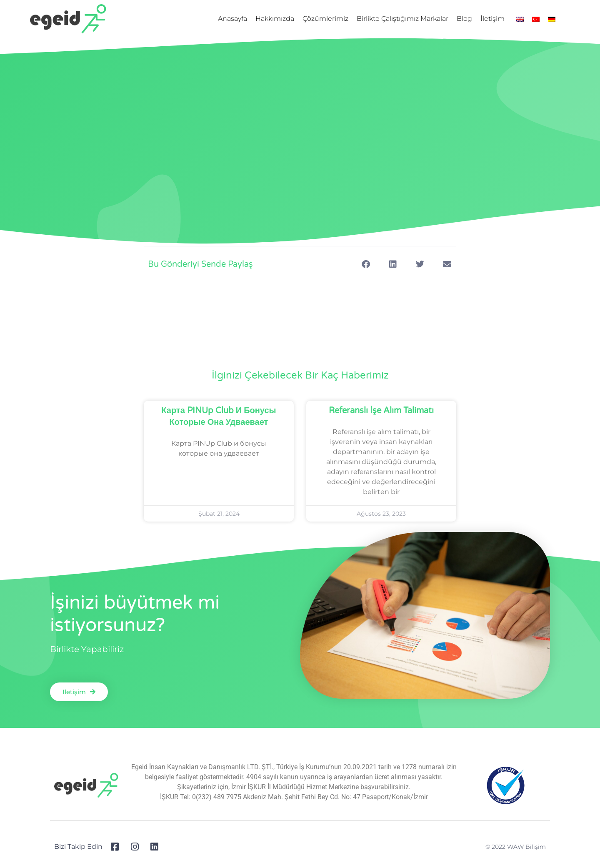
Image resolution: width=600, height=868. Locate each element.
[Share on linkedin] (393, 264)
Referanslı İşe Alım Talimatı (381, 411)
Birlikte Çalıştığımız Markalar (402, 19)
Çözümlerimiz (325, 19)
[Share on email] (447, 264)
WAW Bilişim (526, 847)
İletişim (492, 19)
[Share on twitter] (420, 264)
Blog (464, 19)
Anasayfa (232, 19)
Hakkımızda (275, 19)
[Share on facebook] (366, 264)
